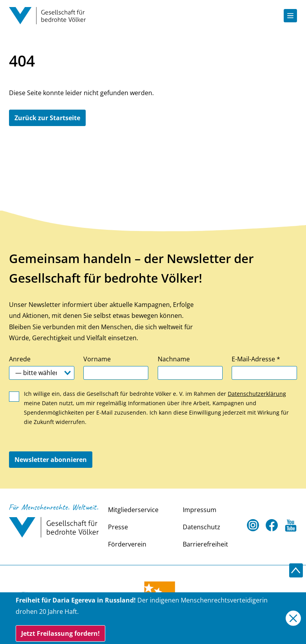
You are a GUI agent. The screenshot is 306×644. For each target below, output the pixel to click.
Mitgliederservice (133, 510)
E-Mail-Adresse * (256, 359)
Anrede (20, 359)
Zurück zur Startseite (47, 118)
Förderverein (127, 544)
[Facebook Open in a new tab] (272, 526)
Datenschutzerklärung (257, 394)
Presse (118, 527)
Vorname (97, 359)
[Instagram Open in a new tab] (253, 526)
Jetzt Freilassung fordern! (60, 633)
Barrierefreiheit (205, 544)
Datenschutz (202, 527)
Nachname (174, 359)
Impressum (200, 510)
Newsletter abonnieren (51, 460)
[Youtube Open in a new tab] (291, 526)
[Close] (293, 618)
